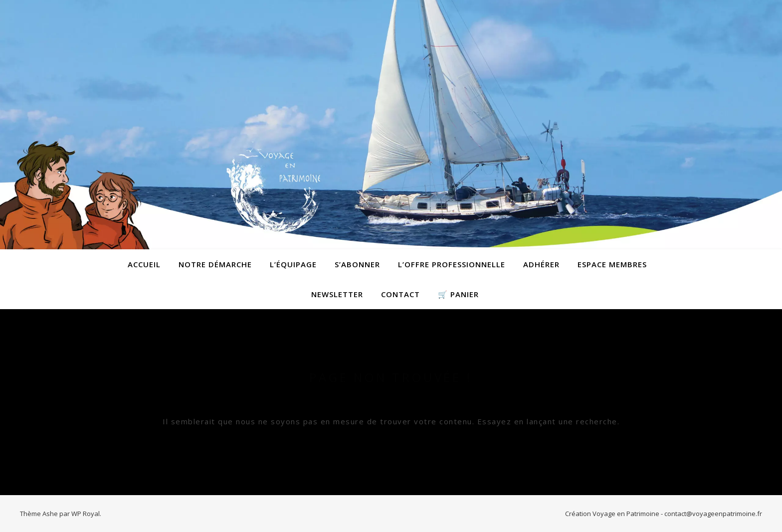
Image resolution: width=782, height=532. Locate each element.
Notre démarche (215, 264)
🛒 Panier (458, 294)
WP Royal (86, 514)
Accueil (144, 264)
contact (400, 294)
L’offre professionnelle (452, 264)
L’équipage (293, 264)
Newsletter (337, 294)
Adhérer (541, 264)
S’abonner (357, 264)
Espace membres (612, 264)
